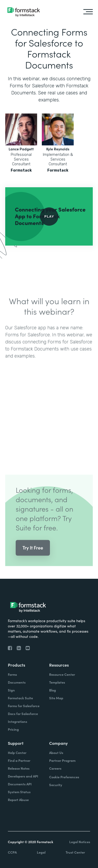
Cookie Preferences (64, 777)
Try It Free (33, 555)
